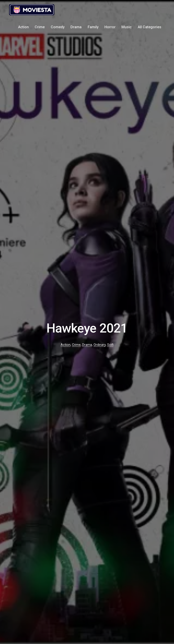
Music (127, 27)
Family (93, 27)
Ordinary (100, 345)
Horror (110, 27)
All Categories (150, 27)
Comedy (58, 27)
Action (23, 27)
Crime (40, 27)
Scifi (110, 345)
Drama (76, 27)
